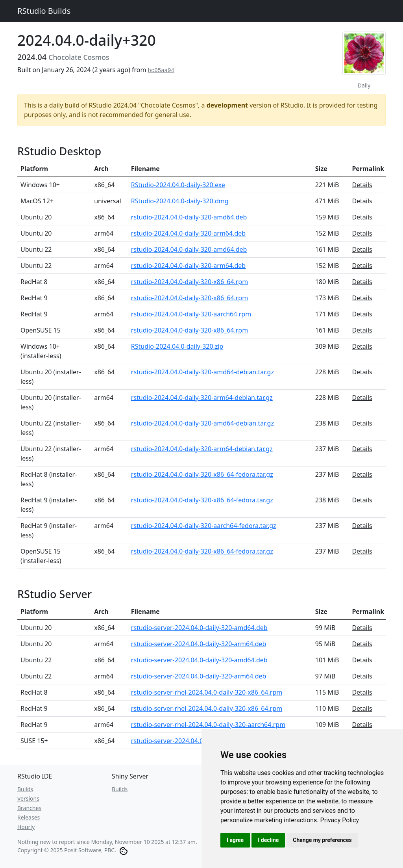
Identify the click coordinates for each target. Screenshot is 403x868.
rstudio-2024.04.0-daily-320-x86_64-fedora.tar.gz (202, 474)
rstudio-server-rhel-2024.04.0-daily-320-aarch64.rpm (208, 725)
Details (362, 185)
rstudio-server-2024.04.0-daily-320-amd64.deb (199, 628)
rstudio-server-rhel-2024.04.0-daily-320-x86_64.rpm (207, 692)
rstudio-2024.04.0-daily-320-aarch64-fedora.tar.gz (204, 526)
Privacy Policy (340, 820)
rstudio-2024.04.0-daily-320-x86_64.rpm (189, 282)
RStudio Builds (44, 11)
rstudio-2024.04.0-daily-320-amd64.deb (189, 217)
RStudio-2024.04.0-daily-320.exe (178, 185)
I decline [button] (268, 840)
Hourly (26, 827)
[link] (340, 820)
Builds (25, 789)
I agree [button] (235, 840)
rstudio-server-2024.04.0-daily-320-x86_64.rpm (200, 741)
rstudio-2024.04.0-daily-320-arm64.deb (188, 233)
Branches (29, 808)
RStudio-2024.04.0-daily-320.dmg (180, 201)
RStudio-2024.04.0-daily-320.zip (177, 346)
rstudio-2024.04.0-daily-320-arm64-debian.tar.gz (202, 398)
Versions (28, 798)
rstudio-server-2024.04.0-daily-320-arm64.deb (199, 644)
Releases (29, 817)
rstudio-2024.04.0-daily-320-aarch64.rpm (191, 314)
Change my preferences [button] (322, 840)
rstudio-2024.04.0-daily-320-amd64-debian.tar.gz (202, 372)
